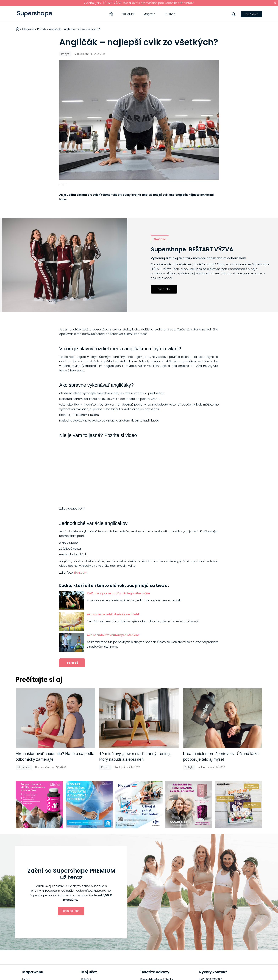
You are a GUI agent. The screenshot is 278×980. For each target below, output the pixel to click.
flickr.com (81, 573)
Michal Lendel (83, 54)
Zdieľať (72, 663)
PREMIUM (128, 14)
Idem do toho (71, 911)
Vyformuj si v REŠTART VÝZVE (103, 3)
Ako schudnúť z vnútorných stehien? (113, 635)
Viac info (164, 289)
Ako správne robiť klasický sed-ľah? (113, 614)
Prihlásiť (252, 14)
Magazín (149, 14)
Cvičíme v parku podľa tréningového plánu (118, 593)
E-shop (170, 14)
